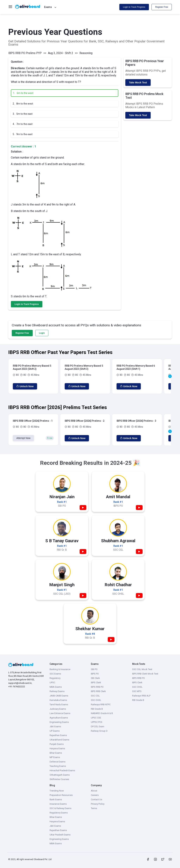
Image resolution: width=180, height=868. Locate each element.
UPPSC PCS (97, 722)
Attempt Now (23, 438)
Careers (95, 795)
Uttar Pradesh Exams (60, 835)
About (94, 791)
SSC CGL (95, 696)
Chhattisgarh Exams (60, 775)
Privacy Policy (98, 804)
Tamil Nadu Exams (59, 704)
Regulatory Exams (59, 813)
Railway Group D (99, 731)
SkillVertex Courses (59, 779)
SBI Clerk (95, 678)
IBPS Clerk (96, 682)
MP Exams (55, 757)
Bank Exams (56, 799)
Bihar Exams (56, 753)
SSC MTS (137, 691)
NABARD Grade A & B (102, 713)
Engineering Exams (59, 722)
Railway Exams (57, 691)
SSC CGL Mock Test (142, 669)
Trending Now (57, 791)
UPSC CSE (96, 718)
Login (42, 333)
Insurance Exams (58, 804)
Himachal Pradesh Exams (62, 770)
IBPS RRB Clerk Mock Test (145, 674)
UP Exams (55, 731)
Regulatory (55, 678)
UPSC (52, 682)
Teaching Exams (58, 766)
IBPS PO (95, 674)
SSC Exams (55, 674)
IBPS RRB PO (97, 687)
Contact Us (97, 799)
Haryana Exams (57, 748)
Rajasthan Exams (58, 735)
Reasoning (86, 53)
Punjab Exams (57, 744)
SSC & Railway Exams (60, 808)
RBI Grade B (97, 709)
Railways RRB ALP (141, 696)
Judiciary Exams (58, 709)
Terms (94, 808)
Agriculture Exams (59, 718)
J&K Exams (55, 726)
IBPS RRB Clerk (98, 691)
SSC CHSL (96, 700)
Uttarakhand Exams (59, 740)
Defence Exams (57, 762)
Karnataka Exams (58, 700)
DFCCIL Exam (98, 726)
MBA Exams (56, 687)
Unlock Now (25, 386)
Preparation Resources (61, 795)
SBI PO (94, 669)
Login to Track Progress (134, 7)
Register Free (162, 7)
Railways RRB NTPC (101, 704)
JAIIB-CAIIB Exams (59, 696)
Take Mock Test (138, 83)
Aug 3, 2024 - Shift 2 (61, 53)
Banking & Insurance (60, 669)
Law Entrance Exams (60, 713)
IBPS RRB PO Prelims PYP (25, 53)
